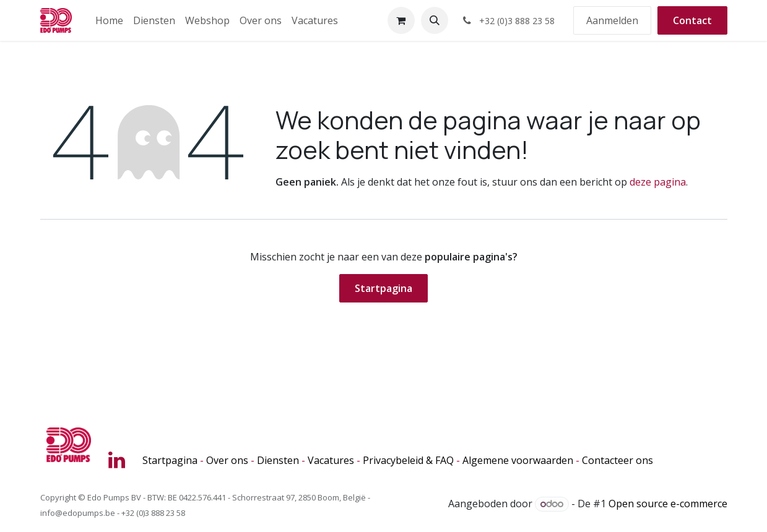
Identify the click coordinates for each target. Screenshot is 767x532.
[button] (435, 20)
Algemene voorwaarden (518, 460)
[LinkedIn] (117, 460)
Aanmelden (612, 20)
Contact (692, 20)
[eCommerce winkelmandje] (401, 20)
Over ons (227, 460)
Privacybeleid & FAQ (408, 460)
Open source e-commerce (668, 504)
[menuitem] (109, 20)
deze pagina (658, 182)
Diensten (278, 460)
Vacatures (331, 460)
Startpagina (383, 288)
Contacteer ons (617, 460)
